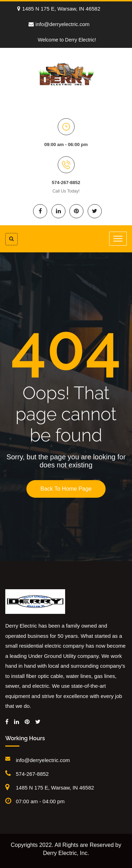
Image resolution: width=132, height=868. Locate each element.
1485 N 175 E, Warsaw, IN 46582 (59, 9)
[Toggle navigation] (118, 239)
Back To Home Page (66, 489)
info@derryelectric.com (59, 24)
